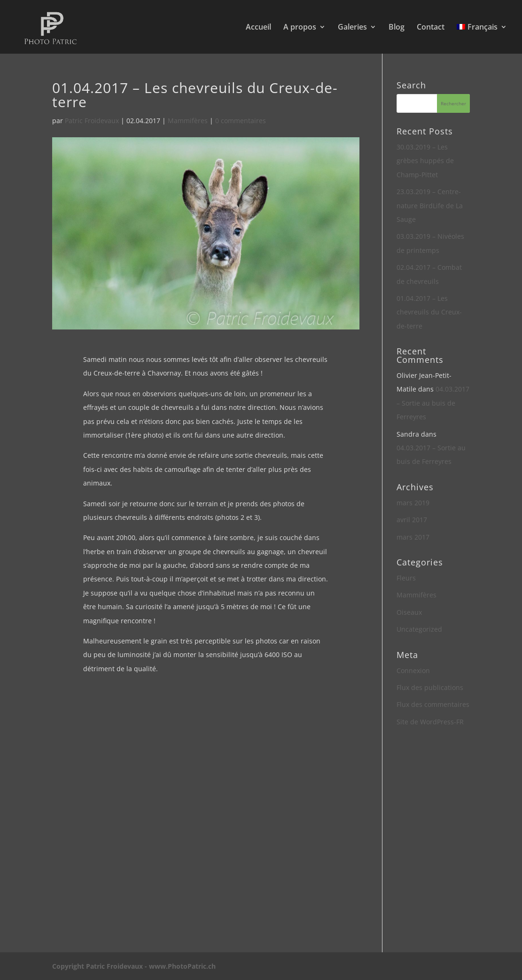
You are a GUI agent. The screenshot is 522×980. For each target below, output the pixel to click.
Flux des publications (430, 687)
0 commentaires (241, 121)
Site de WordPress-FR (430, 722)
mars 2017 (413, 537)
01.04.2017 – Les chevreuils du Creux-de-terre (429, 312)
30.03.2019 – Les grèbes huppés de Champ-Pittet (425, 161)
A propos (300, 28)
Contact (431, 28)
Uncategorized (419, 629)
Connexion (413, 670)
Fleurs (406, 578)
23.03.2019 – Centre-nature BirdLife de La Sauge (430, 205)
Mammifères (188, 121)
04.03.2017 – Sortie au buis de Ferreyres (433, 403)
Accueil (258, 28)
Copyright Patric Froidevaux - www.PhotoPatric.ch (134, 966)
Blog (397, 28)
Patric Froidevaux (92, 121)
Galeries (352, 28)
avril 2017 (412, 520)
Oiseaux (409, 612)
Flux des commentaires (433, 704)
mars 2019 (413, 503)
